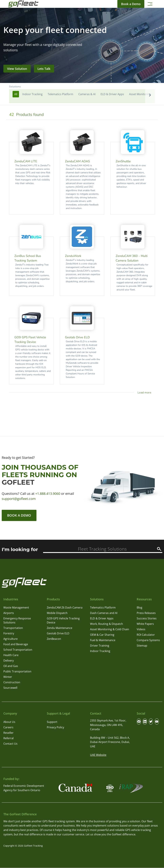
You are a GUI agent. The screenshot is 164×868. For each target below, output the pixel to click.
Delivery (9, 661)
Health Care (11, 655)
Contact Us (10, 744)
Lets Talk (44, 69)
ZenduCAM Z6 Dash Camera (65, 608)
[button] (82, 94)
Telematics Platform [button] (60, 94)
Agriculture (11, 639)
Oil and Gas (11, 666)
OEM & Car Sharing (102, 635)
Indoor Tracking (100, 651)
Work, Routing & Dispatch (107, 624)
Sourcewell (10, 688)
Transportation (13, 628)
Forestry (9, 633)
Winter (8, 677)
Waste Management (16, 608)
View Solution (17, 69)
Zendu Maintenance (60, 628)
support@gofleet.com (19, 499)
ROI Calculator (146, 635)
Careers (8, 727)
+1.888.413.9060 (48, 494)
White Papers (145, 624)
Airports (9, 613)
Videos (141, 629)
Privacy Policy (55, 727)
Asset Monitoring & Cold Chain (110, 629)
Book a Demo (19, 515)
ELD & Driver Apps (102, 619)
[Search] (159, 549)
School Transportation (18, 650)
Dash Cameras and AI (104, 613)
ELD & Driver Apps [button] (112, 94)
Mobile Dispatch (57, 613)
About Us (9, 722)
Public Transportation (17, 672)
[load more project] (145, 392)
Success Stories (147, 619)
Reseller (8, 733)
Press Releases (146, 613)
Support (52, 722)
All (16, 94)
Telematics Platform (103, 608)
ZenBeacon (54, 639)
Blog (139, 608)
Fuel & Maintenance (103, 640)
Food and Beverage (16, 644)
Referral (8, 738)
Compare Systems (148, 640)
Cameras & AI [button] (87, 94)
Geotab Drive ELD (58, 633)
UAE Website (98, 755)
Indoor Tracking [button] (32, 94)
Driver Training (100, 646)
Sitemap (142, 646)
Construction (12, 682)
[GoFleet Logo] (23, 4)
